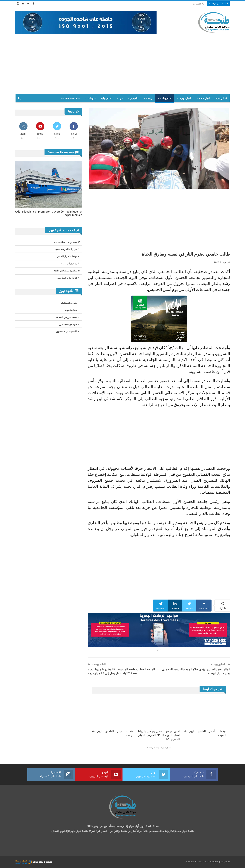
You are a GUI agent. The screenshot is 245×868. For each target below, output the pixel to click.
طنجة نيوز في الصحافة (66, 317)
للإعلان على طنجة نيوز (66, 331)
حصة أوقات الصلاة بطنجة (67, 242)
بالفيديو (134, 98)
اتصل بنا (198, 4)
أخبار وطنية (166, 98)
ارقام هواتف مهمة (71, 264)
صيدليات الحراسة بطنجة (67, 249)
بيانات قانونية (71, 310)
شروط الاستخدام (69, 303)
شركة (27, 862)
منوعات (92, 98)
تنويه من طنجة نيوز (68, 324)
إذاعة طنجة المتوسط (67, 278)
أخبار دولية (106, 98)
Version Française (70, 98)
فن (121, 98)
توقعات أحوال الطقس (67, 256)
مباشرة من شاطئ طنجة (67, 271)
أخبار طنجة (204, 98)
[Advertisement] (122, 62)
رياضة (149, 98)
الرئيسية (221, 98)
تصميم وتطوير (45, 862)
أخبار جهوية (185, 98)
